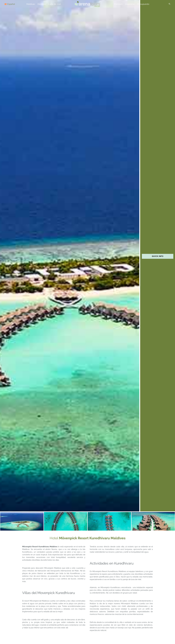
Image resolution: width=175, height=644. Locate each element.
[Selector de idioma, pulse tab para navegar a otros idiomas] (12, 4)
